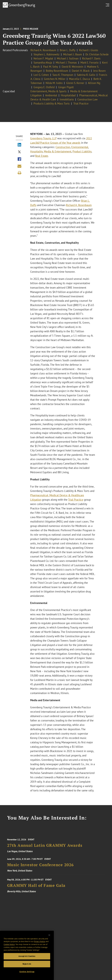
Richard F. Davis (91, 58)
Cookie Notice (9, 950)
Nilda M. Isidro (54, 83)
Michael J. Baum (72, 54)
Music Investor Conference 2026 (40, 868)
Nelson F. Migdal (43, 58)
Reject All (27, 970)
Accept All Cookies (27, 962)
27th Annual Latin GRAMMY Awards (45, 849)
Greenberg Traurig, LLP (43, 138)
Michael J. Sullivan (68, 58)
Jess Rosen (99, 71)
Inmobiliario (67, 99)
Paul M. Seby (51, 67)
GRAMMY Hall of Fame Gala (36, 889)
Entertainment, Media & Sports (48, 91)
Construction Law (87, 99)
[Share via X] (19, 152)
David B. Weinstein (72, 67)
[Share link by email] (19, 166)
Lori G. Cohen (41, 75)
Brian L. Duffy (68, 50)
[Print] (19, 173)
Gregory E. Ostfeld (44, 87)
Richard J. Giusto (89, 50)
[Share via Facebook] (19, 159)
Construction (63, 147)
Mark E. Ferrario (89, 63)
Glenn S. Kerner (75, 83)
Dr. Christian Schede (97, 54)
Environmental (80, 147)
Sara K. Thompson (63, 75)
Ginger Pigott (66, 87)
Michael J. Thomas (66, 63)
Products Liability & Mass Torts (52, 103)
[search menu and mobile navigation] (108, 5)
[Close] (49, 941)
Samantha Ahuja (43, 63)
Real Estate (42, 156)
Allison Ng (94, 83)
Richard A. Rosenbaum (43, 50)
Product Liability (82, 151)
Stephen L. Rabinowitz (47, 54)
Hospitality (36, 151)
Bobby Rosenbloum (57, 71)
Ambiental (51, 95)
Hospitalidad (68, 95)
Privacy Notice (40, 947)
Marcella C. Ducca (79, 79)
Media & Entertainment (58, 151)
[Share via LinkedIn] (19, 145)
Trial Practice (81, 103)
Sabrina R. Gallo (86, 75)
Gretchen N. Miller (55, 79)
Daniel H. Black (81, 71)
